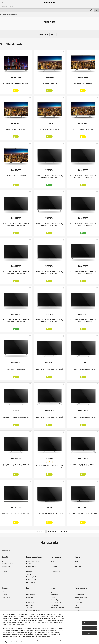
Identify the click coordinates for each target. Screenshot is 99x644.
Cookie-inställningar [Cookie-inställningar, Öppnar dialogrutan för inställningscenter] (90, 623)
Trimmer (53, 597)
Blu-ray (52, 561)
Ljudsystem (54, 566)
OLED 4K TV (6, 561)
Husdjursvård (30, 605)
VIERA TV (77, 600)
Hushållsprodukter (80, 595)
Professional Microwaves (33, 610)
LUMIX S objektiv (31, 580)
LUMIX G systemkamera (33, 561)
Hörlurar (77, 557)
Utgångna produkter (81, 588)
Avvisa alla (90, 628)
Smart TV (5, 557)
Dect (76, 605)
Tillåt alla (90, 633)
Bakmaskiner (30, 597)
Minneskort (29, 572)
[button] (30, 51)
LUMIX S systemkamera (33, 577)
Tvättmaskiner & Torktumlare (34, 592)
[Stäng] (97, 628)
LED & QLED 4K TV (8, 564)
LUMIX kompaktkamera (33, 564)
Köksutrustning (30, 603)
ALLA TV (5, 569)
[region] (49, 628)
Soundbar (53, 564)
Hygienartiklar (78, 603)
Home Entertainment (57, 557)
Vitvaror (77, 608)
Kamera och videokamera (34, 557)
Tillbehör (5, 572)
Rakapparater (54, 595)
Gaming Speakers (55, 572)
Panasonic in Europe (7, 7)
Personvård (54, 588)
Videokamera (30, 569)
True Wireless (78, 566)
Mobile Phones (6, 597)
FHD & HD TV (6, 566)
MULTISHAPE (54, 605)
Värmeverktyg (54, 600)
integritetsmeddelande (45, 636)
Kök (28, 588)
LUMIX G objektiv (31, 566)
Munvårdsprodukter (56, 603)
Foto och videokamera (81, 597)
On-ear (77, 564)
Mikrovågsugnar (31, 595)
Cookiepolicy (29, 636)
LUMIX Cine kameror (32, 582)
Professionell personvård (57, 608)
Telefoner (5, 588)
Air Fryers (29, 608)
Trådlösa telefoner (7, 592)
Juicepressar (30, 600)
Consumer (6, 551)
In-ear (76, 561)
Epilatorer (53, 592)
